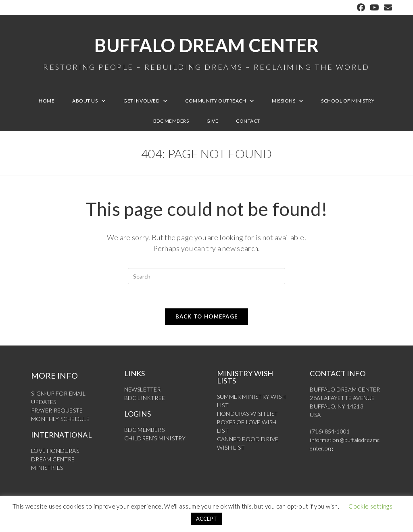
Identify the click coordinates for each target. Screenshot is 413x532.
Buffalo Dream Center (206, 52)
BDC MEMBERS (144, 430)
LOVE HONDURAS (55, 451)
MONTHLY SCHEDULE (60, 419)
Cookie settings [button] (370, 506)
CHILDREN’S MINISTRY (155, 438)
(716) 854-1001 (330, 431)
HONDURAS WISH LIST (248, 414)
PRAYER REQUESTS (57, 410)
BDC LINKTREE (145, 398)
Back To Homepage (207, 316)
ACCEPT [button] (207, 519)
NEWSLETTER (143, 389)
